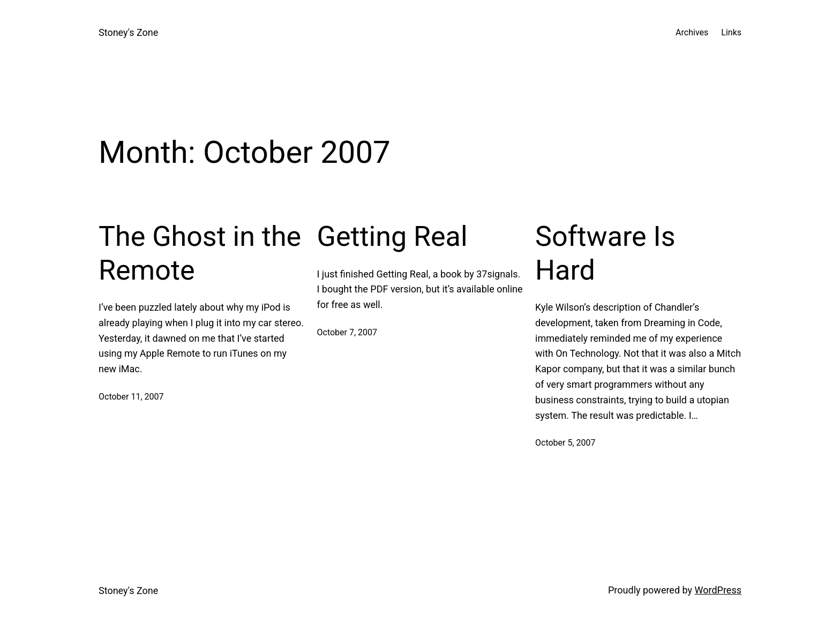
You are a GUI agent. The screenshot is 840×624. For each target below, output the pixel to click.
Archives (692, 32)
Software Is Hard (605, 253)
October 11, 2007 (131, 397)
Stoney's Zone (128, 32)
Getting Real (392, 236)
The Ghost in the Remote (200, 253)
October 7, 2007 (347, 332)
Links (731, 32)
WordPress (718, 590)
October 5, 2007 (565, 443)
